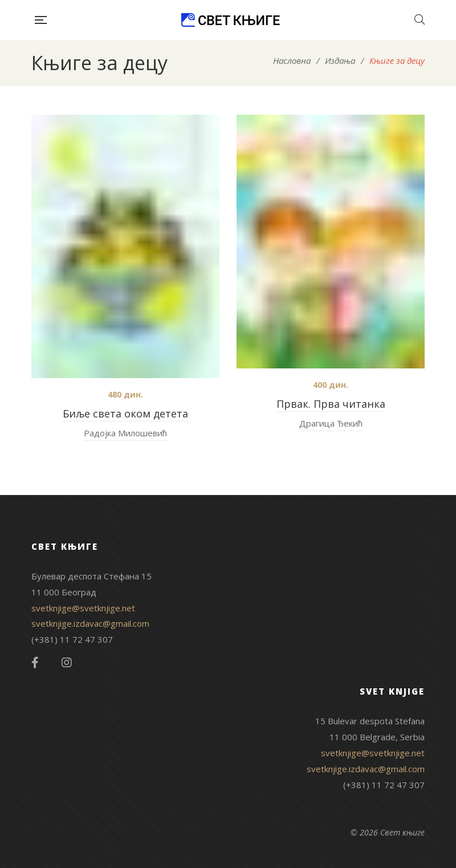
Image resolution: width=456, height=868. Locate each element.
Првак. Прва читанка (331, 404)
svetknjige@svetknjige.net (83, 608)
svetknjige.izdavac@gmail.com (90, 623)
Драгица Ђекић (331, 423)
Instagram (67, 663)
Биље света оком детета (125, 413)
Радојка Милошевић (125, 433)
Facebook (35, 663)
